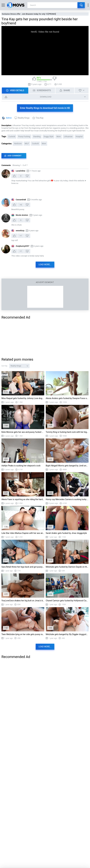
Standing (37, 137)
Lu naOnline (20, 171)
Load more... (45, 265)
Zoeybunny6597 (22, 246)
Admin (9, 118)
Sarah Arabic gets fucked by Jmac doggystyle (66, 533)
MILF (27, 144)
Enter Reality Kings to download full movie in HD (45, 108)
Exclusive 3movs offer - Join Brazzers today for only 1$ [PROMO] (29, 14)
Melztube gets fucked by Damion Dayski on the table (67, 567)
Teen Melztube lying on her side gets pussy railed (23, 634)
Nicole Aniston (22, 215)
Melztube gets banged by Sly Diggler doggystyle (67, 634)
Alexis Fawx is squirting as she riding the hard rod (23, 499)
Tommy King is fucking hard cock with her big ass (67, 432)
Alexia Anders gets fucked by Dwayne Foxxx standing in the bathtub (67, 398)
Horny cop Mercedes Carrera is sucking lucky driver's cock (67, 499)
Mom (59, 137)
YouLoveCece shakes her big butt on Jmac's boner (23, 601)
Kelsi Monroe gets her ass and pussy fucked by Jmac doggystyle (23, 432)
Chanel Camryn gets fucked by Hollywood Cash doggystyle (67, 601)
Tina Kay (40, 118)
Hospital (79, 137)
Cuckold (12, 137)
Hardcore (18, 144)
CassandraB (21, 200)
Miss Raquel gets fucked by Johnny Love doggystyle (23, 398)
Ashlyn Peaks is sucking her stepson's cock (21, 466)
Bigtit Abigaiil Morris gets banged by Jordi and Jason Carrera (67, 466)
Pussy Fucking (24, 137)
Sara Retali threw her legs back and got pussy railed (23, 567)
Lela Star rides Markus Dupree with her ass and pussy (23, 533)
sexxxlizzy (20, 231)
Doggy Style (48, 137)
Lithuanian (68, 137)
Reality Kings (24, 118)
